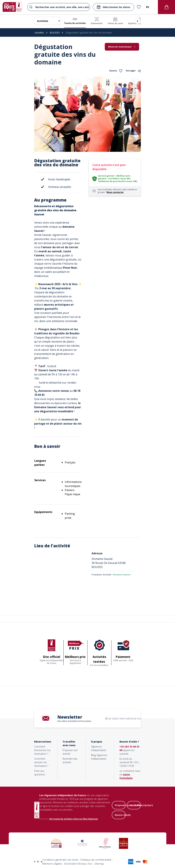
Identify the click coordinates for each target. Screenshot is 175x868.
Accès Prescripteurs (142, 805)
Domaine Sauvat (122, 575)
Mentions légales (52, 864)
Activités (39, 33)
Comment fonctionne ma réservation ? (42, 750)
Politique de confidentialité (96, 860)
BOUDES (55, 33)
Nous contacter (115, 192)
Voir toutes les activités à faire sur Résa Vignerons (73, 819)
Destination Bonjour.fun (78, 864)
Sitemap (99, 864)
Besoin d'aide (123, 815)
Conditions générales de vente (60, 860)
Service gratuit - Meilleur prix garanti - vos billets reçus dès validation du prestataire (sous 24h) (118, 179)
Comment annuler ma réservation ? (41, 762)
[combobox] (59, 7)
